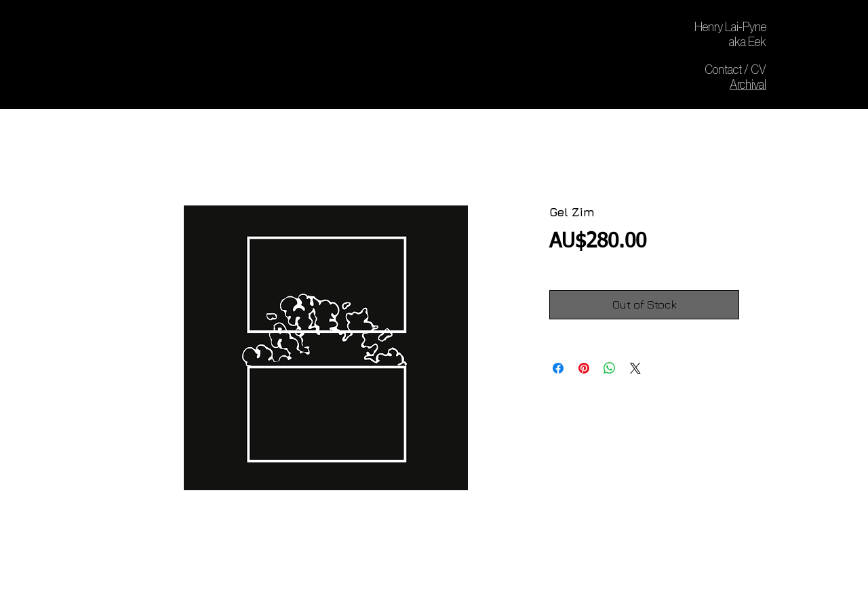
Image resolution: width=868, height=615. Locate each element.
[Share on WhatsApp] (610, 368)
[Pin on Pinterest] (584, 368)
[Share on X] (635, 368)
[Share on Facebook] (558, 368)
